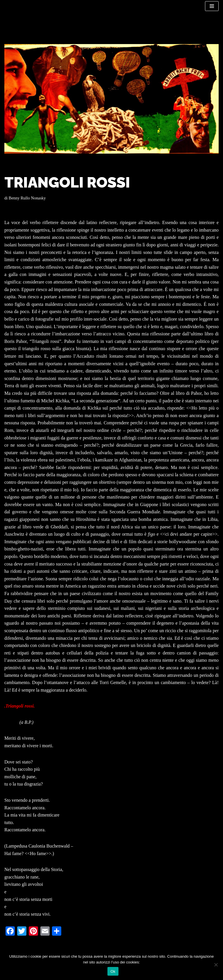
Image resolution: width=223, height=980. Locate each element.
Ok (113, 971)
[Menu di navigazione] (212, 6)
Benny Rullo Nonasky (27, 198)
